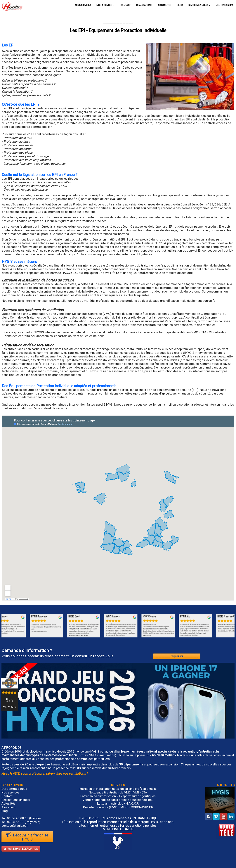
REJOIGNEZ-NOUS (199, 5)
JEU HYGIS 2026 (225, 5)
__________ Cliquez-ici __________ (177, 656)
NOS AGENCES (106, 5)
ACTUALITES (164, 5)
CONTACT (126, 5)
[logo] (12, 6)
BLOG (180, 5)
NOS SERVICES (83, 5)
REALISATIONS (144, 5)
